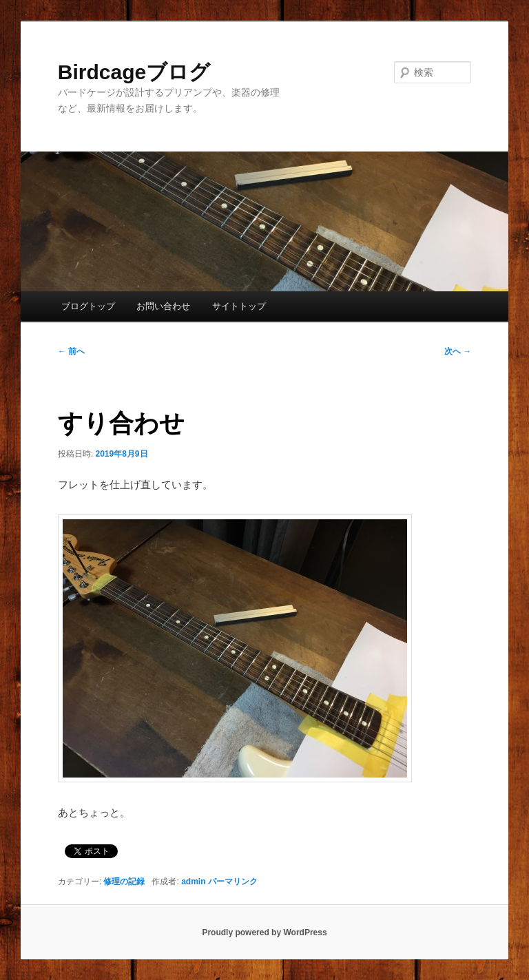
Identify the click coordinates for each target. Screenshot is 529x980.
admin (193, 882)
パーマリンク (233, 882)
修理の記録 (124, 882)
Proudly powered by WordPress (264, 932)
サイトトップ (239, 306)
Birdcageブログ (134, 72)
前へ (71, 351)
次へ (458, 351)
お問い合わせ (163, 306)
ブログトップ (88, 306)
